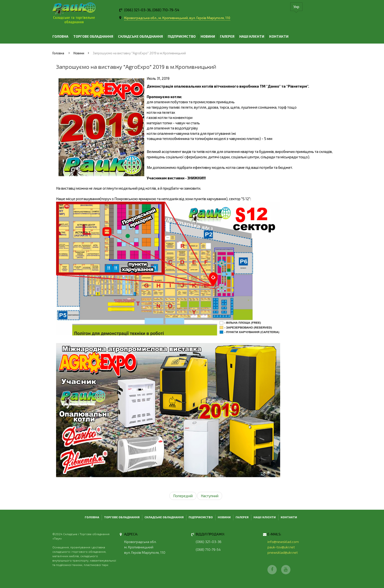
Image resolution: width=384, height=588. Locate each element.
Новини (208, 36)
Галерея (227, 36)
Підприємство (182, 36)
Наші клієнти (252, 36)
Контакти (279, 36)
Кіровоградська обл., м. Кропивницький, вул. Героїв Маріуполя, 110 (177, 18)
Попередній (183, 496)
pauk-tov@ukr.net (281, 547)
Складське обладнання (140, 36)
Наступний (210, 496)
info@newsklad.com (283, 542)
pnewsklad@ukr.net (283, 552)
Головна (60, 36)
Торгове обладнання (93, 36)
